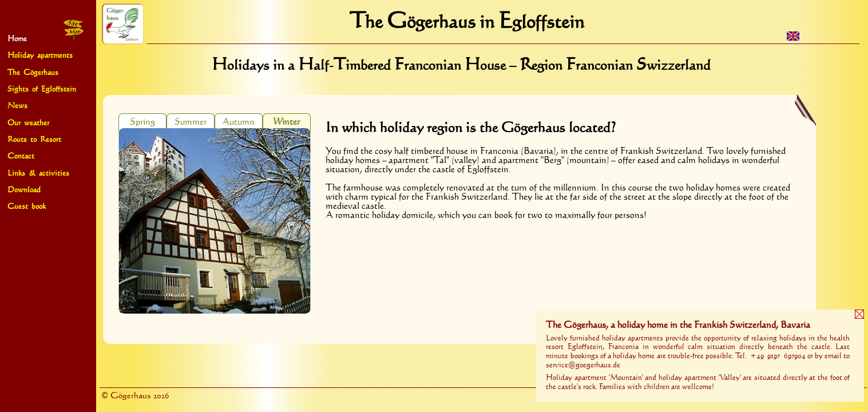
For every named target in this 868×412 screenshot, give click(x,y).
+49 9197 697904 (778, 356)
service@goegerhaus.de (583, 365)
